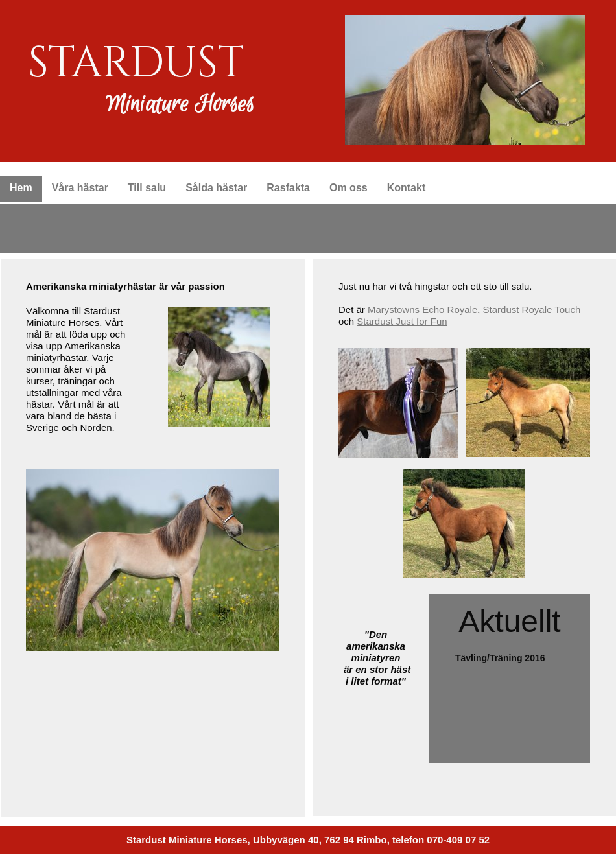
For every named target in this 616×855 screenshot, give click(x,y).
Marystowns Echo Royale (422, 310)
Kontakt (407, 188)
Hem (21, 188)
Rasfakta (288, 188)
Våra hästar (80, 188)
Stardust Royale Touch (532, 310)
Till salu (147, 188)
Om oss (349, 188)
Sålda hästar (216, 188)
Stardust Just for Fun (402, 321)
